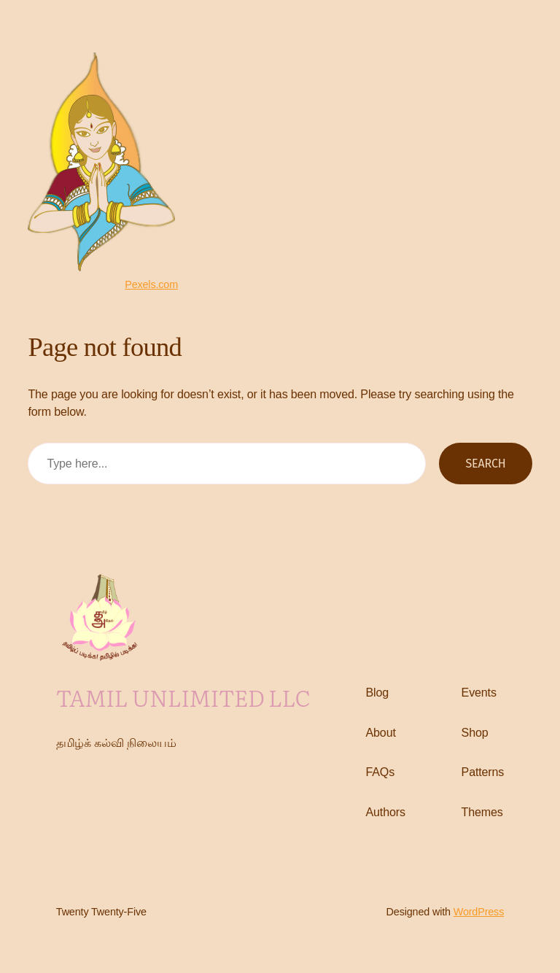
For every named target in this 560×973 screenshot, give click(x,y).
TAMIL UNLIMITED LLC (183, 697)
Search (485, 464)
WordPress (479, 912)
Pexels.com (151, 284)
